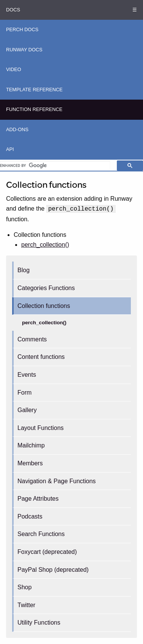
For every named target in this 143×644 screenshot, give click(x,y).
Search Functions (41, 534)
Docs (13, 10)
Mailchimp (31, 445)
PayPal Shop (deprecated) (53, 570)
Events (27, 375)
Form (24, 393)
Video (14, 69)
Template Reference (34, 90)
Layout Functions (41, 428)
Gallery (27, 410)
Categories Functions (46, 288)
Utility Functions (39, 623)
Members (30, 463)
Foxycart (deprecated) (47, 552)
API (10, 149)
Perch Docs (22, 29)
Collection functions (44, 306)
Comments (32, 339)
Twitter (26, 605)
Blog (24, 270)
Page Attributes (38, 499)
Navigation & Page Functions (57, 481)
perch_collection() (44, 323)
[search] (55, 165)
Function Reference (34, 109)
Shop (24, 587)
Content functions (41, 357)
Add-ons (17, 129)
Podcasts (30, 516)
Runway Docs (24, 50)
